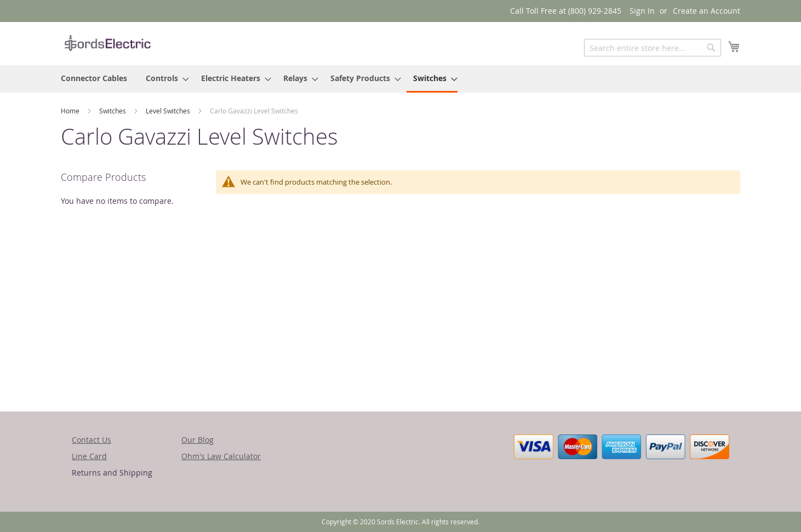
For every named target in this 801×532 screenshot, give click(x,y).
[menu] (400, 79)
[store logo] (107, 43)
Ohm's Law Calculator (221, 456)
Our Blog (198, 440)
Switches (113, 111)
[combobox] (653, 48)
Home (71, 111)
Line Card (89, 456)
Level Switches (169, 111)
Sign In (642, 11)
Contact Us (91, 440)
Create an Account (706, 11)
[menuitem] (94, 78)
